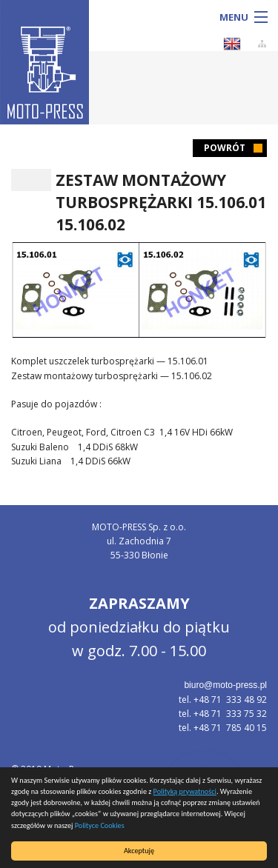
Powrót (225, 148)
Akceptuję (139, 851)
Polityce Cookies (100, 825)
